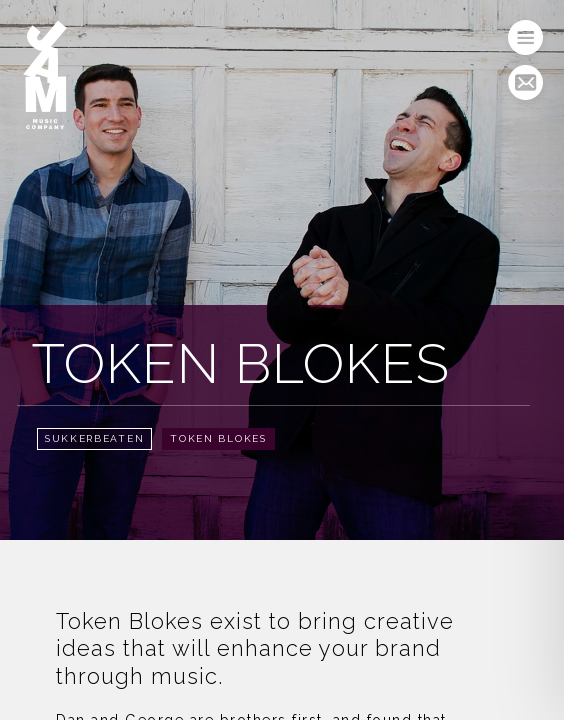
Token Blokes (218, 438)
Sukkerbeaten (94, 438)
